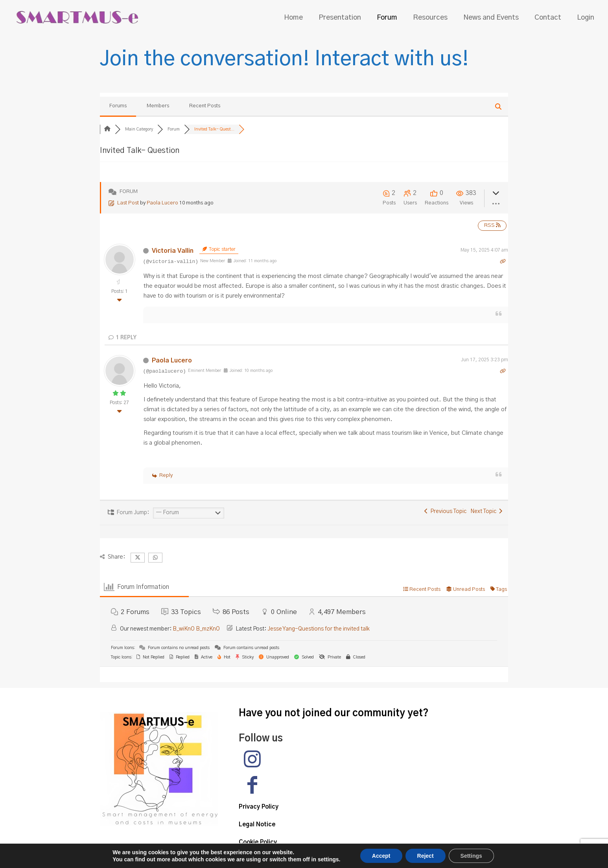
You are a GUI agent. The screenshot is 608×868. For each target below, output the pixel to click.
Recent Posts (205, 106)
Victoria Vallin (173, 251)
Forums (118, 106)
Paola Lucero (162, 203)
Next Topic (486, 511)
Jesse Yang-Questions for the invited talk (319, 629)
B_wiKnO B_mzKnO (196, 629)
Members (158, 106)
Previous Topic (445, 511)
